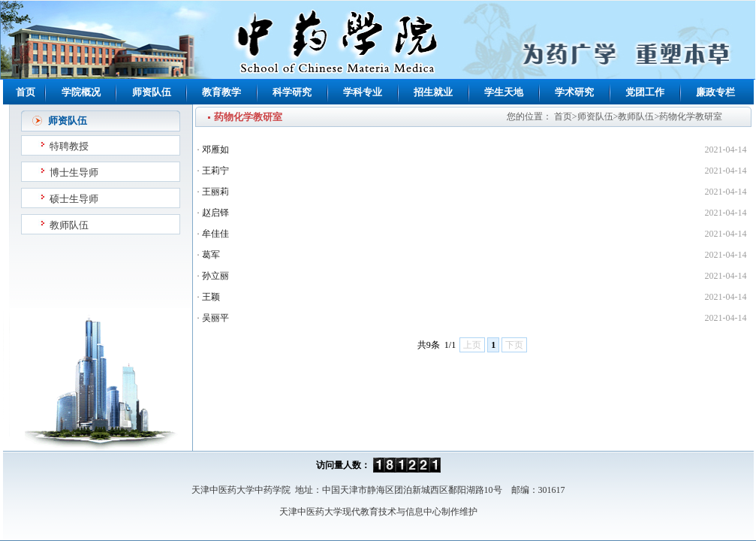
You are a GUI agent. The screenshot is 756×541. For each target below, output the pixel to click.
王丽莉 (215, 192)
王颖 (211, 297)
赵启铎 (215, 213)
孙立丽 (215, 276)
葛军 (211, 255)
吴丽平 (215, 318)
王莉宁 (215, 171)
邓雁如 (215, 150)
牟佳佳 (215, 234)
